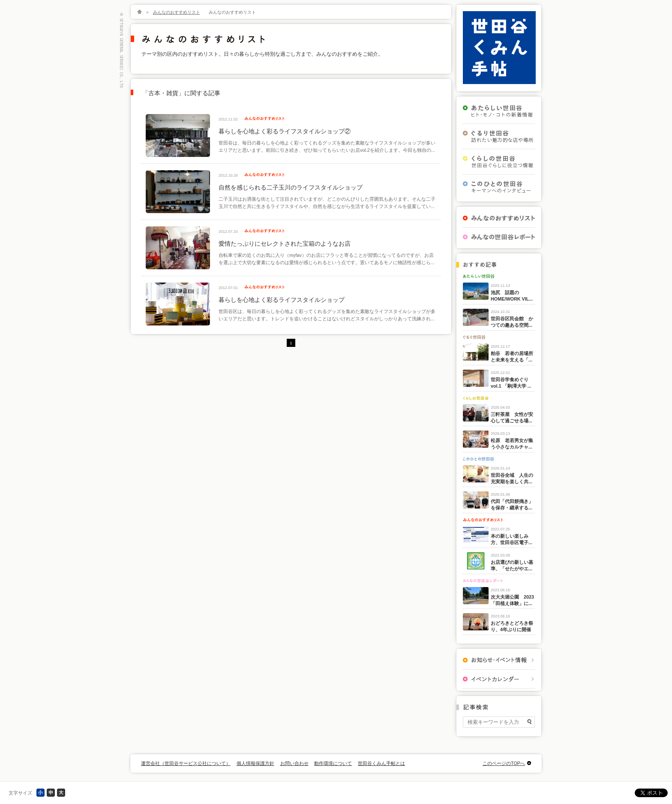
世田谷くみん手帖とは (381, 763)
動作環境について (333, 763)
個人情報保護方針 (255, 763)
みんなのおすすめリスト (177, 12)
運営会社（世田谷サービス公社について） (186, 763)
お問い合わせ (294, 763)
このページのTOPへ (504, 763)
